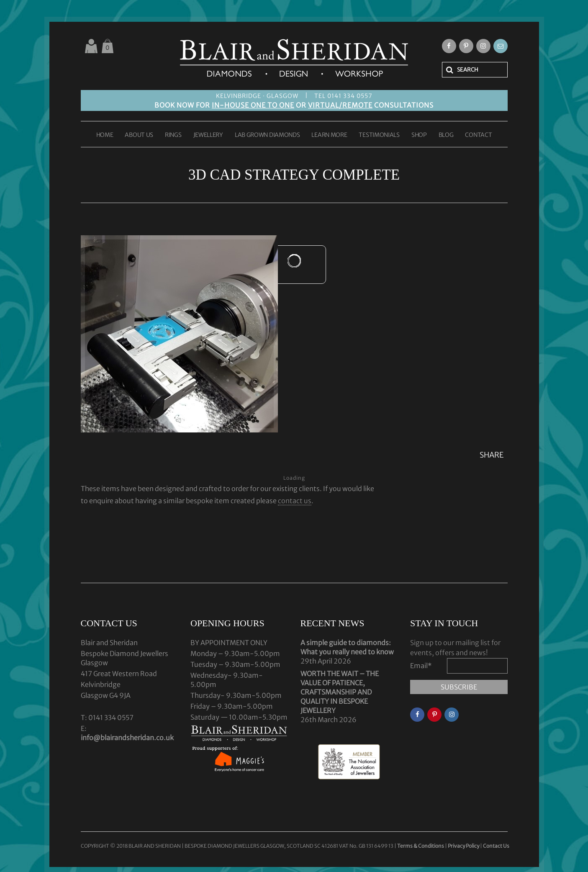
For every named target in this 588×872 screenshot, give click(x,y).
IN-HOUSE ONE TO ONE (253, 105)
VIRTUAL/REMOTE (340, 105)
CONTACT (478, 135)
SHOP (419, 135)
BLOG (446, 135)
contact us (295, 501)
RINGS (173, 135)
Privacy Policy (463, 846)
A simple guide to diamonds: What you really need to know (347, 647)
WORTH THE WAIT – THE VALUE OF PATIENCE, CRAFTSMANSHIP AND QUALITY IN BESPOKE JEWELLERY (340, 692)
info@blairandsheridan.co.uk (127, 738)
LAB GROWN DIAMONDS (267, 135)
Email (421, 666)
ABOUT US (139, 135)
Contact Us (496, 846)
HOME (105, 135)
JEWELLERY (208, 135)
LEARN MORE (329, 135)
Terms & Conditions (421, 846)
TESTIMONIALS (379, 135)
